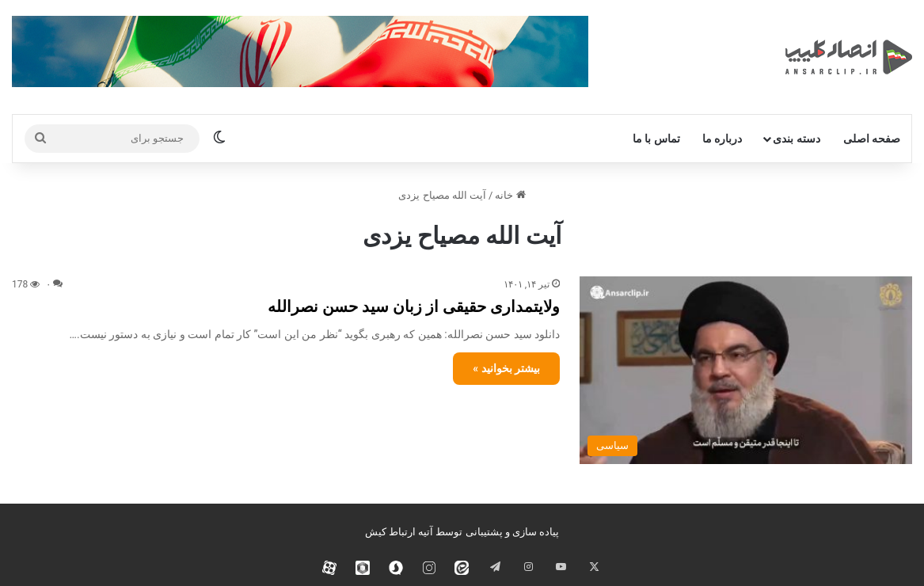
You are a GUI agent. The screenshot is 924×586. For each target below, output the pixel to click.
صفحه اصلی (872, 139)
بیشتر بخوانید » (506, 368)
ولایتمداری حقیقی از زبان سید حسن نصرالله (414, 306)
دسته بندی (796, 139)
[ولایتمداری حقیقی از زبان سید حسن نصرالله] (746, 370)
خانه (510, 195)
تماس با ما (656, 139)
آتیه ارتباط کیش (399, 532)
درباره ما (722, 139)
